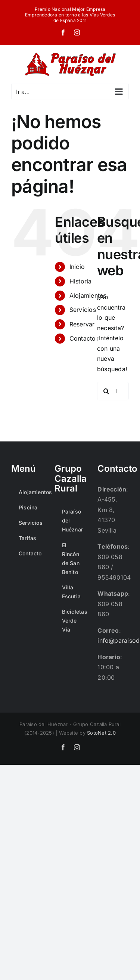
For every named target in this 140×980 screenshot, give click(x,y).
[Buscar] (106, 391)
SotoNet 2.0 (101, 733)
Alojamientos (88, 295)
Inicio (77, 267)
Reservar (82, 324)
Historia (81, 281)
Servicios (83, 310)
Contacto (83, 338)
